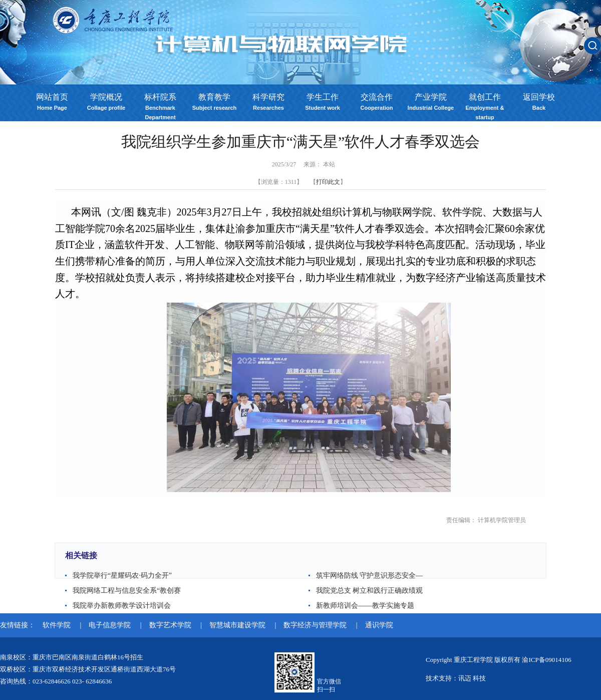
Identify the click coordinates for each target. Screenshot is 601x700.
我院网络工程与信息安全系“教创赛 (127, 591)
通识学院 (379, 625)
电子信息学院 (111, 625)
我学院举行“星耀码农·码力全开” (122, 575)
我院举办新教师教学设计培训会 (122, 606)
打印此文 (328, 182)
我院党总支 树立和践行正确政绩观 (370, 591)
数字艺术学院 (171, 625)
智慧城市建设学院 (238, 625)
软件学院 (58, 625)
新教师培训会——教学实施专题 (365, 606)
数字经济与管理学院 (316, 625)
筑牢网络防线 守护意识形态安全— (370, 575)
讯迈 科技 (472, 678)
